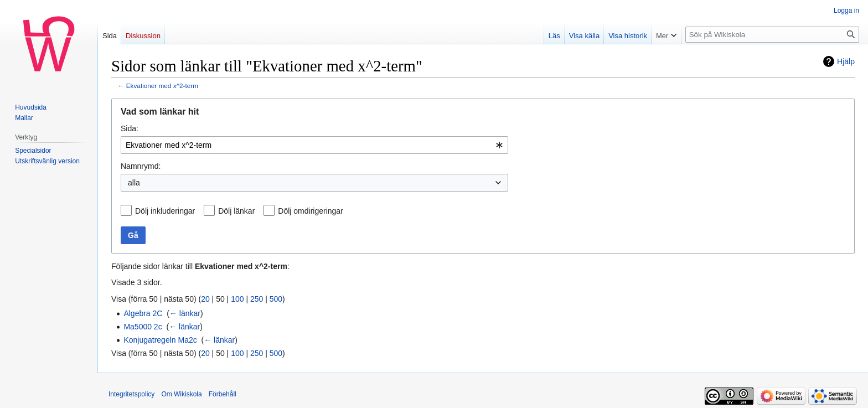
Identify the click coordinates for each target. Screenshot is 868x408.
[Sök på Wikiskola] (772, 35)
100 (237, 299)
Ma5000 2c (143, 327)
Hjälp (846, 61)
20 (205, 299)
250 (257, 299)
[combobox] (314, 145)
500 (276, 299)
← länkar (185, 313)
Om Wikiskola (181, 394)
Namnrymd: (141, 166)
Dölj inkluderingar (165, 211)
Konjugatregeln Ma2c (160, 340)
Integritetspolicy (131, 394)
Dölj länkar (236, 211)
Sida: (130, 128)
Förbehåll (223, 394)
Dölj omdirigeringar (311, 211)
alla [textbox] (134, 183)
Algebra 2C (143, 313)
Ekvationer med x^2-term (162, 86)
